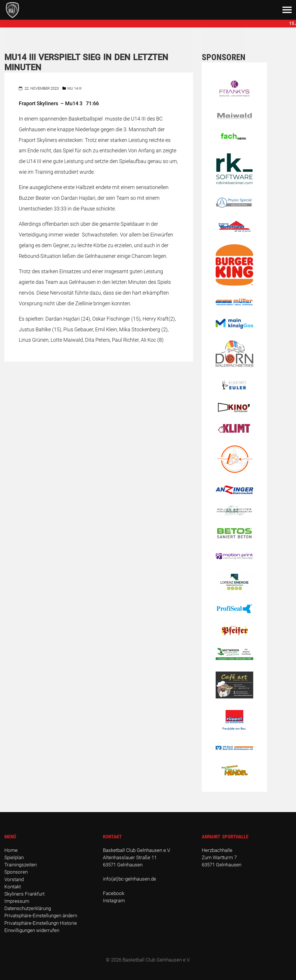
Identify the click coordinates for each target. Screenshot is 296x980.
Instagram (114, 901)
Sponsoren (16, 872)
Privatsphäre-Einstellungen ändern (41, 916)
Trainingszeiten (21, 865)
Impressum (17, 901)
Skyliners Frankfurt (24, 894)
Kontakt (13, 887)
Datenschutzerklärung (28, 908)
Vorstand (14, 879)
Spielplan (14, 857)
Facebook (114, 893)
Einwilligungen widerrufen (32, 930)
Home (11, 850)
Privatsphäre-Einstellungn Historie (41, 923)
